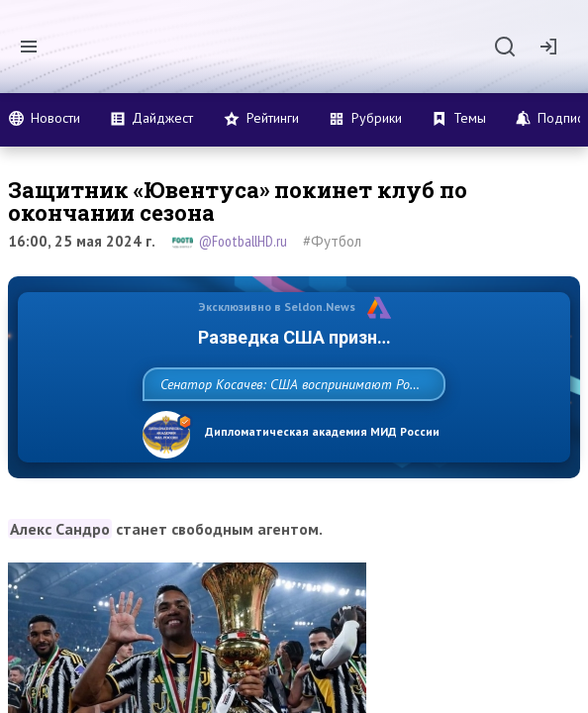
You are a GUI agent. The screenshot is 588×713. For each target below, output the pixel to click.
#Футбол (332, 241)
